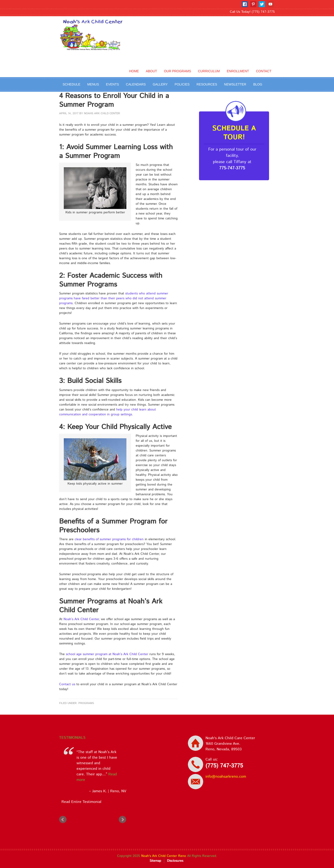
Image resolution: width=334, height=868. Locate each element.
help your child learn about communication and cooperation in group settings (108, 412)
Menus (93, 84)
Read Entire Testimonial (80, 802)
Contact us (67, 684)
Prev (63, 820)
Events (112, 84)
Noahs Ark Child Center (102, 113)
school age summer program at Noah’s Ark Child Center (107, 654)
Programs (86, 703)
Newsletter (235, 84)
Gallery (160, 84)
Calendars (136, 84)
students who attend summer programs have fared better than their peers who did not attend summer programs (114, 298)
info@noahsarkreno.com (226, 777)
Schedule (71, 84)
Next (122, 820)
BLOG (258, 84)
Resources (207, 84)
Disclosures (175, 861)
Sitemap (155, 861)
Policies (182, 84)
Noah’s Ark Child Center (81, 619)
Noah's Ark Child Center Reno (164, 856)
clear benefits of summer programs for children (109, 539)
